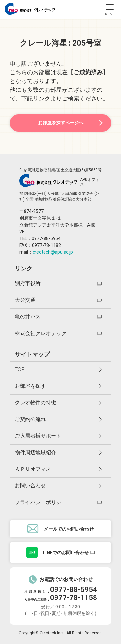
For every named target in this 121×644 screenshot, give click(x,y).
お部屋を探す (58, 386)
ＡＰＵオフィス (58, 469)
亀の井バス (28, 317)
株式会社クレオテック (41, 333)
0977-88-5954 (74, 590)
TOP (58, 370)
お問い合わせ (58, 486)
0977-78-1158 (74, 598)
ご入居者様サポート (58, 436)
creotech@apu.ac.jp (53, 252)
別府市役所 (28, 283)
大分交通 (25, 300)
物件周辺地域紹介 (58, 453)
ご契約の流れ (58, 419)
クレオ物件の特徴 (58, 402)
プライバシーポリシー (41, 502)
